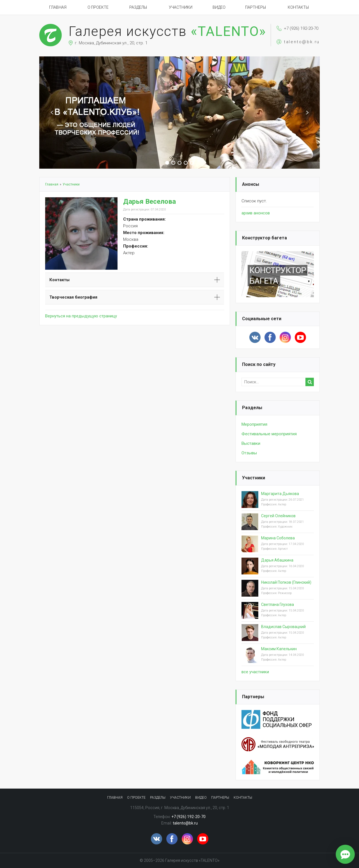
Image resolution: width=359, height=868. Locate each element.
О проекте (98, 7)
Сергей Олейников (278, 516)
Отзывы (249, 453)
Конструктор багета (264, 238)
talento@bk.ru (302, 42)
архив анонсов (256, 213)
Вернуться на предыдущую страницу (81, 316)
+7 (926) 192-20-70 (301, 28)
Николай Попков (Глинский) (286, 582)
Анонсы (251, 184)
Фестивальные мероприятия (269, 434)
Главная (58, 7)
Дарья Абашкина (277, 560)
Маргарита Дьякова (280, 494)
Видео (219, 7)
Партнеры (256, 7)
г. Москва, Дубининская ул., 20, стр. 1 (111, 43)
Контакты (298, 7)
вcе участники (255, 672)
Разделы (138, 7)
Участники (181, 7)
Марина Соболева (278, 538)
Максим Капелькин (279, 649)
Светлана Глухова (278, 604)
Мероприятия (254, 424)
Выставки (251, 443)
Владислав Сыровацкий (283, 627)
